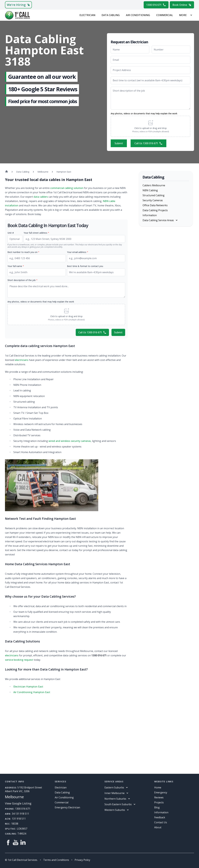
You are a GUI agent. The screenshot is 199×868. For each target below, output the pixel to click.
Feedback (160, 817)
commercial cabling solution (67, 188)
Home (158, 787)
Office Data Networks (155, 205)
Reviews (159, 797)
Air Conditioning (138, 15)
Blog (157, 807)
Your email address (78, 252)
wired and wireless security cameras (70, 441)
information (161, 812)
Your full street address (36, 233)
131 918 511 (19, 819)
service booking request (19, 660)
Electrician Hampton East (28, 687)
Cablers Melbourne (154, 185)
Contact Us (161, 822)
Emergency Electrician (67, 807)
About (158, 827)
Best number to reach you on (23, 252)
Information (150, 215)
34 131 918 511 (20, 814)
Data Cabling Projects (155, 210)
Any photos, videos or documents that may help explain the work (144, 113)
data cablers (41, 197)
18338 (15, 824)
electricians (22, 360)
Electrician (87, 15)
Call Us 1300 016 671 (148, 143)
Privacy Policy (82, 860)
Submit (119, 143)
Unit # (11, 233)
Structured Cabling (154, 195)
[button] (150, 126)
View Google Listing (18, 803)
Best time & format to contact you (85, 266)
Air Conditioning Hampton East (32, 692)
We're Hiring (18, 5)
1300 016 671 (156, 5)
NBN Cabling (150, 190)
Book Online (182, 5)
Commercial (165, 15)
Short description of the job (22, 280)
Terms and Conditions (56, 860)
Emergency (161, 792)
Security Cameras (153, 200)
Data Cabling (111, 15)
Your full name (16, 266)
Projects (159, 802)
